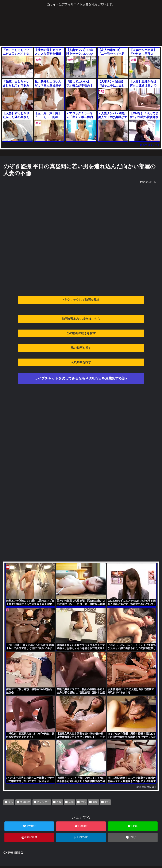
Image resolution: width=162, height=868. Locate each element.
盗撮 (93, 802)
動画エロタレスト (150, 145)
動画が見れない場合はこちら (81, 319)
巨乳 (81, 802)
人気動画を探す (81, 362)
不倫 (57, 802)
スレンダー (42, 802)
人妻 (69, 802)
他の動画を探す (81, 348)
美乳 (105, 802)
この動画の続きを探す (81, 333)
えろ (9, 802)
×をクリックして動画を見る (81, 300)
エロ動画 (23, 802)
